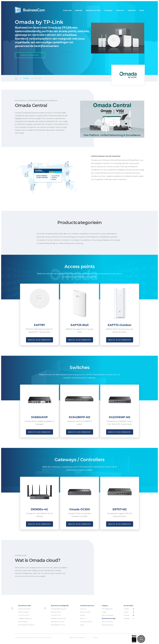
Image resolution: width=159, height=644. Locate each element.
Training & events (86, 622)
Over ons (67, 10)
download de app (108, 625)
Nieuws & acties (93, 10)
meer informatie (107, 622)
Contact (120, 10)
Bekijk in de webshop (39, 340)
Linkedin (129, 609)
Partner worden (85, 612)
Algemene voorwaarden (77, 637)
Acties (82, 625)
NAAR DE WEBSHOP (30, 55)
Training (108, 10)
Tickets (104, 612)
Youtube (129, 615)
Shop (142, 10)
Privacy (95, 637)
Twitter (129, 612)
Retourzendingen (108, 615)
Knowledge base (107, 609)
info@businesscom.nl (25, 618)
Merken (79, 10)
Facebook (129, 618)
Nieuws (83, 618)
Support (132, 10)
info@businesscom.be (58, 618)
